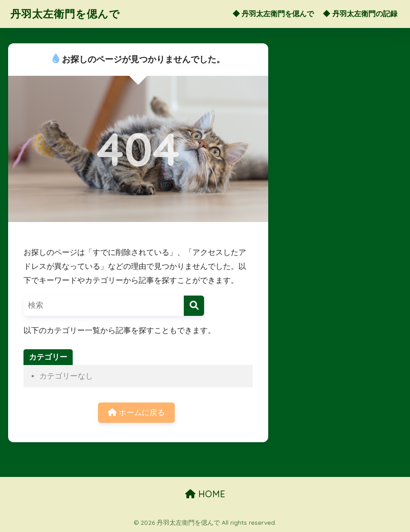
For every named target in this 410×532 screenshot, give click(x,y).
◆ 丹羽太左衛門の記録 (360, 14)
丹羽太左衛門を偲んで (65, 14)
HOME (205, 494)
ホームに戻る (136, 413)
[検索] (194, 306)
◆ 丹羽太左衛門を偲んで (273, 14)
